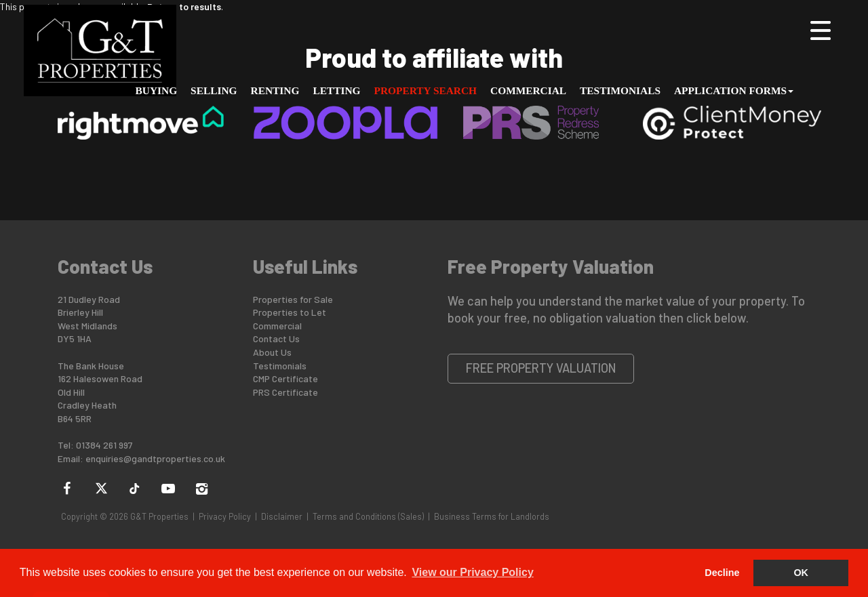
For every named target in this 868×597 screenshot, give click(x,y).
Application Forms (734, 90)
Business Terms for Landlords (492, 516)
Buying (157, 90)
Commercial (528, 90)
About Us (272, 352)
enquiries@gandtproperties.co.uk (155, 458)
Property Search (426, 90)
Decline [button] (722, 573)
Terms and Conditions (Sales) (368, 516)
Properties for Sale (293, 299)
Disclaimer (282, 516)
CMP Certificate (285, 378)
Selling (214, 90)
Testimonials (620, 90)
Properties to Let (290, 312)
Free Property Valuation (541, 368)
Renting (275, 90)
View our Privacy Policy (472, 572)
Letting (336, 90)
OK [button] (801, 573)
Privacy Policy (225, 516)
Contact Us (276, 338)
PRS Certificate (285, 392)
